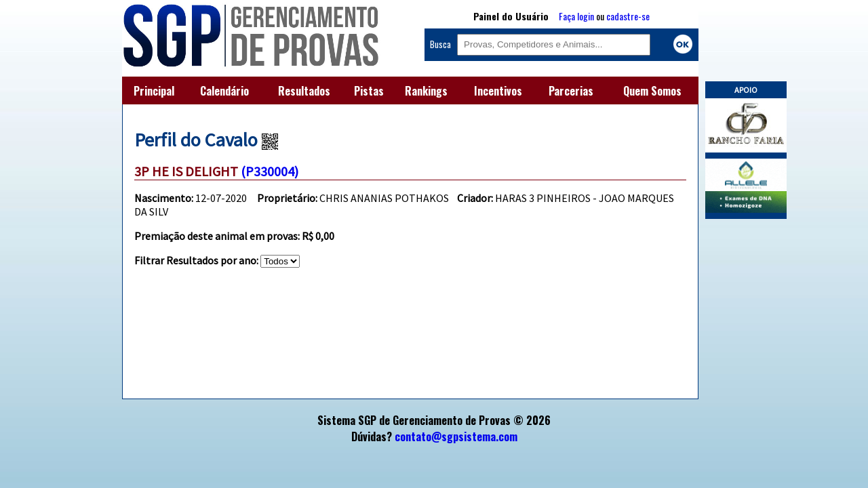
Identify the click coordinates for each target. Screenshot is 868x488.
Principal (154, 91)
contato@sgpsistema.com (456, 436)
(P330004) (270, 171)
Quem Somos (652, 91)
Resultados (304, 91)
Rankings (426, 91)
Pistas (369, 91)
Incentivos (498, 91)
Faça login (576, 16)
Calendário (224, 91)
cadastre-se (628, 16)
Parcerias (571, 91)
